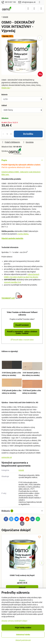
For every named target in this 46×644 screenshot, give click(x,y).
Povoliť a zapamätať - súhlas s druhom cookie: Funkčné (22, 332)
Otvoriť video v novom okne (22, 340)
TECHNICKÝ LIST (8, 298)
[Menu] (41, 9)
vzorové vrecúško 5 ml (12, 282)
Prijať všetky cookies (23, 628)
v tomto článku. (23, 234)
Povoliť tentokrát (22, 325)
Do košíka (28, 134)
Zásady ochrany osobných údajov (14, 621)
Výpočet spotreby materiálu (12, 238)
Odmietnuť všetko (23, 635)
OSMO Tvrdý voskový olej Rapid (22, 575)
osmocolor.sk (7, 457)
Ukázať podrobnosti (23, 640)
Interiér (21, 470)
